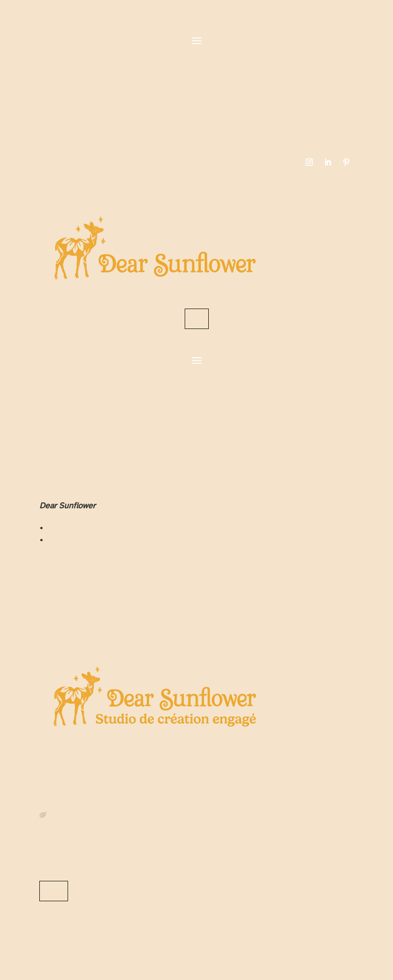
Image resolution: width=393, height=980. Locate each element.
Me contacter (54, 891)
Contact (197, 319)
